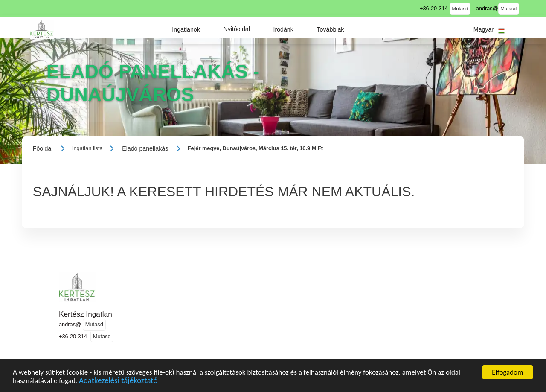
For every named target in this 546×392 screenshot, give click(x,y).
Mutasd (460, 9)
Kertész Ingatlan (86, 314)
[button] (186, 29)
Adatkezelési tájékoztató (118, 382)
